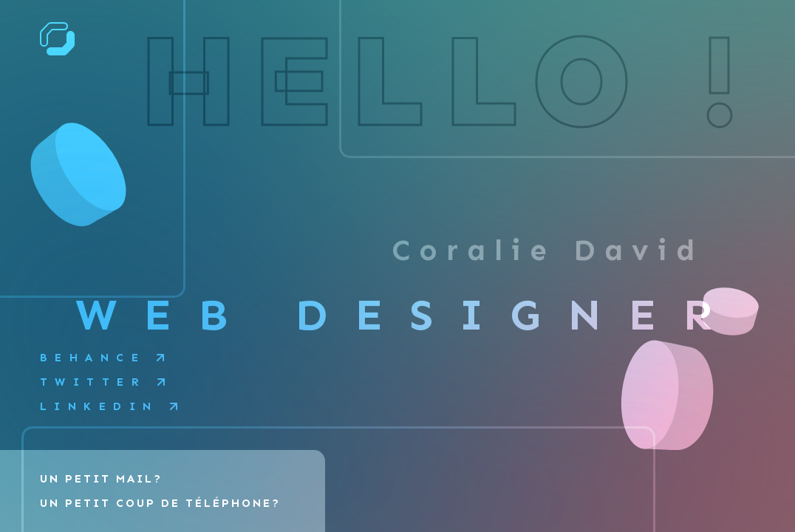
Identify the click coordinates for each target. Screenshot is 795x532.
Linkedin (99, 406)
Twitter (93, 382)
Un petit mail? (101, 479)
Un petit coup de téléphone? (160, 503)
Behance (93, 358)
